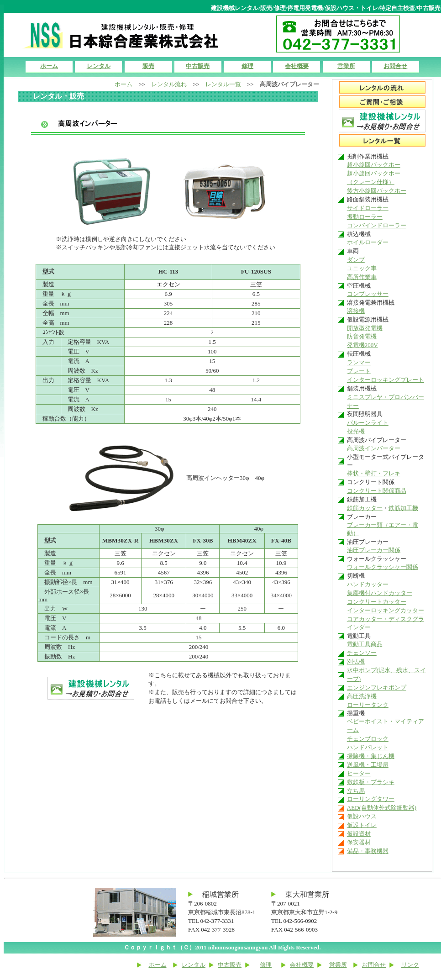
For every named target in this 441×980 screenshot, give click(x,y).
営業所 (346, 66)
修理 (247, 66)
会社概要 (297, 66)
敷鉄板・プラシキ (371, 782)
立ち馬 (356, 791)
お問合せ (395, 66)
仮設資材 (359, 834)
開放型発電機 (365, 328)
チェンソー (362, 653)
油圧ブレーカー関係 (374, 550)
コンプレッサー (368, 294)
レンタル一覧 (223, 84)
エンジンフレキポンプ (377, 688)
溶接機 (356, 311)
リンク (410, 965)
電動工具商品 (365, 644)
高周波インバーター (374, 448)
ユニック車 (362, 268)
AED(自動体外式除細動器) (382, 808)
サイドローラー (368, 208)
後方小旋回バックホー (377, 191)
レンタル (99, 66)
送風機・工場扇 (368, 765)
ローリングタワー (371, 799)
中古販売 (198, 66)
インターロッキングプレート (386, 380)
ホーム (49, 66)
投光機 (356, 431)
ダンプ (356, 260)
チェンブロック (368, 739)
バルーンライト (368, 423)
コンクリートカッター (377, 602)
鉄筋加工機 (403, 508)
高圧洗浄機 (362, 696)
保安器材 (359, 842)
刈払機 (356, 661)
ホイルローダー (368, 242)
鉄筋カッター (365, 508)
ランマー (359, 362)
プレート (359, 371)
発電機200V (362, 345)
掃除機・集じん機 (371, 756)
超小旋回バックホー (374, 165)
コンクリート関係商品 (377, 491)
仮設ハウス (362, 816)
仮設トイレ (362, 825)
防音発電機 (362, 336)
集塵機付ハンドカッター (380, 593)
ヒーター (359, 773)
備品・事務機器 (368, 851)
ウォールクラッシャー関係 (383, 567)
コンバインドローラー (377, 225)
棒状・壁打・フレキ (374, 473)
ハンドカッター (368, 584)
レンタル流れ (169, 84)
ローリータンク (368, 705)
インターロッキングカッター (386, 610)
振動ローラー (365, 217)
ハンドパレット (368, 747)
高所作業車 (362, 277)
